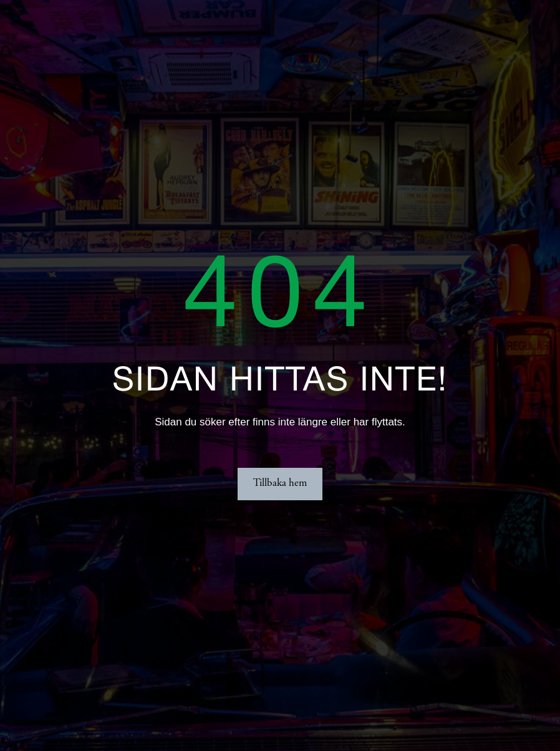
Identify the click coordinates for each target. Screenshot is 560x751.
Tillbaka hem (280, 484)
